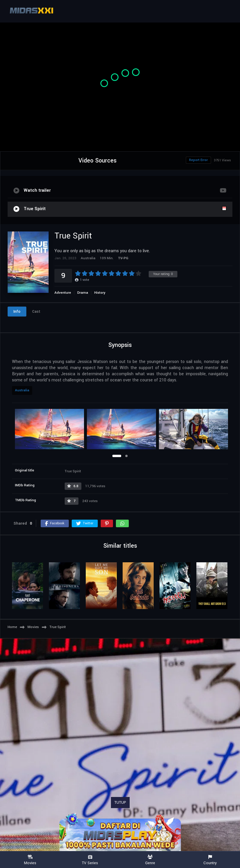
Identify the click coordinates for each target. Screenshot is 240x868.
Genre (150, 860)
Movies (30, 860)
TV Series (90, 860)
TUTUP (120, 803)
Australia (22, 390)
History (100, 293)
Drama (83, 293)
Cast (36, 312)
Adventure (63, 293)
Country (210, 860)
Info (17, 312)
